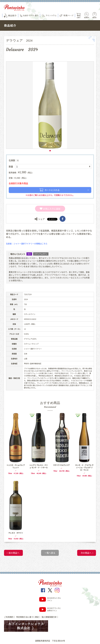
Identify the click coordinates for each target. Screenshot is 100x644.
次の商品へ (86, 553)
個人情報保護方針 (50, 617)
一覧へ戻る (50, 553)
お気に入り (47, 209)
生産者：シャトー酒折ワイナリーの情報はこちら (27, 244)
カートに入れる (50, 190)
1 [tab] (50, 151)
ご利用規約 (10, 617)
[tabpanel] (50, 105)
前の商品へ (14, 553)
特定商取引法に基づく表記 (29, 617)
